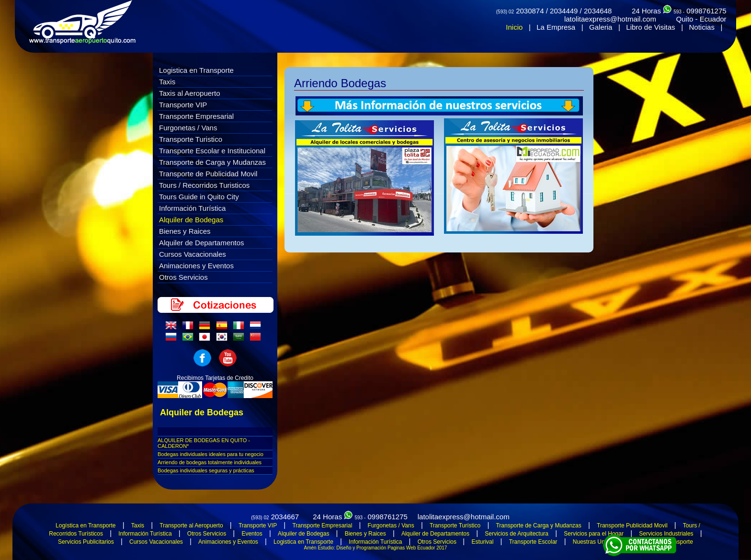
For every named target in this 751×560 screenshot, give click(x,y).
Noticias (702, 27)
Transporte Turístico (455, 526)
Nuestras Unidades (597, 542)
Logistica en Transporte (196, 70)
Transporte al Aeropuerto (191, 526)
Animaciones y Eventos (196, 266)
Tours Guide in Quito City (199, 197)
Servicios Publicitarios (86, 542)
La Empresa (556, 27)
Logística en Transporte (85, 526)
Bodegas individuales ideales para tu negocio (211, 454)
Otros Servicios (183, 277)
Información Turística (192, 208)
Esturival (482, 542)
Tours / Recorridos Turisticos (204, 185)
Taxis (167, 82)
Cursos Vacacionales (193, 254)
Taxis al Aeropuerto (190, 93)
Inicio (514, 27)
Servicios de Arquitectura (517, 534)
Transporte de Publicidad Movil (208, 174)
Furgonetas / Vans (188, 128)
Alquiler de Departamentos (202, 243)
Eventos (252, 534)
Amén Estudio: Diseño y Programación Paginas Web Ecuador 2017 (376, 548)
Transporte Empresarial (196, 116)
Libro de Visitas (650, 27)
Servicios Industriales (666, 534)
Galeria (601, 27)
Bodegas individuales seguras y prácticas (206, 470)
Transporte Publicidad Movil (632, 526)
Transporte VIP (183, 105)
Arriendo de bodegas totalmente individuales (210, 462)
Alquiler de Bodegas (191, 220)
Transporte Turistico (191, 139)
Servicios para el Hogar (594, 534)
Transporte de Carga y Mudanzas (212, 162)
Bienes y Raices (185, 231)
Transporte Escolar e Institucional (212, 151)
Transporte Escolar (533, 542)
